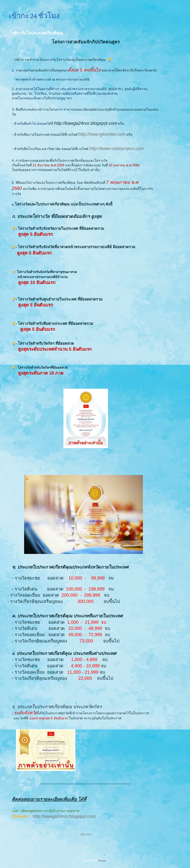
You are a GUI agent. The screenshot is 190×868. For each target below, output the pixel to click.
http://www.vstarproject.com (117, 148)
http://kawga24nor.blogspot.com (64, 816)
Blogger (102, 861)
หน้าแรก (86, 834)
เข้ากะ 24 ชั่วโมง (34, 15)
